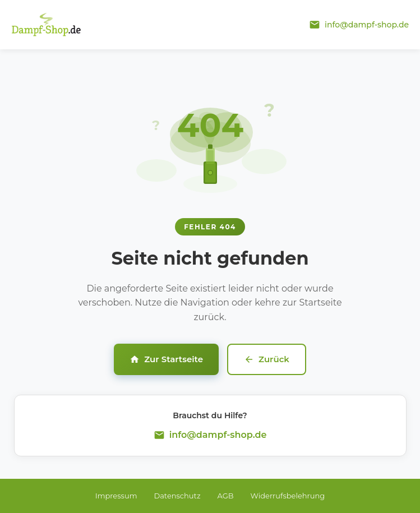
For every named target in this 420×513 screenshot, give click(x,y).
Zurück (267, 359)
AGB (226, 496)
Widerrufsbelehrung (288, 496)
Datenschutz (177, 496)
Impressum (116, 496)
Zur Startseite (166, 359)
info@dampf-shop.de (218, 435)
